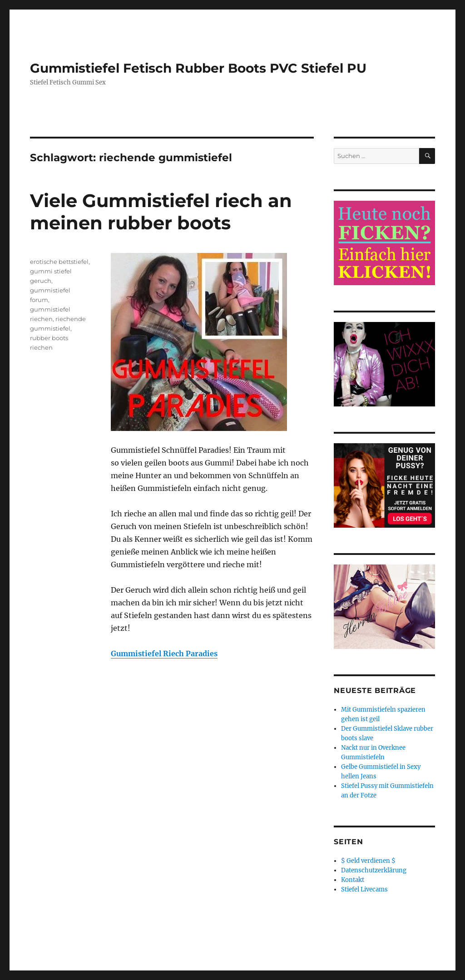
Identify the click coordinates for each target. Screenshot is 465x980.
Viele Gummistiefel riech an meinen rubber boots (161, 212)
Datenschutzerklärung (374, 870)
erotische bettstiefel (59, 262)
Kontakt (353, 880)
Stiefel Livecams (364, 889)
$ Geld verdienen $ (368, 861)
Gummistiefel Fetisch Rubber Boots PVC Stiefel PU (198, 68)
